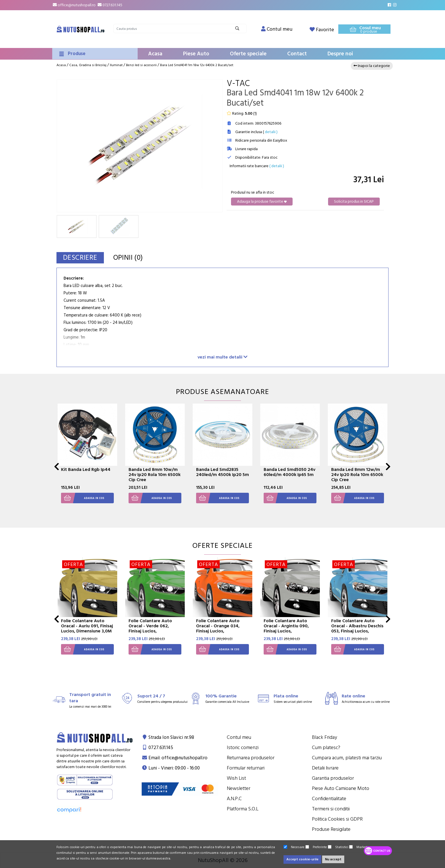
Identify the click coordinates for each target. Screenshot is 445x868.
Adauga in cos (83, 498)
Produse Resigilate (331, 829)
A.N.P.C (234, 799)
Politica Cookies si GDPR (337, 819)
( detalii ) (277, 166)
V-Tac (238, 84)
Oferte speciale (248, 54)
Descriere (80, 258)
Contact (297, 54)
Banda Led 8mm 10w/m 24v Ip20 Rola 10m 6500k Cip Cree (155, 475)
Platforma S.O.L (243, 809)
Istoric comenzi (243, 748)
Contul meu (239, 737)
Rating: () (242, 114)
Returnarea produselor (251, 758)
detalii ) (271, 132)
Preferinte (316, 847)
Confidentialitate (329, 799)
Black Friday (325, 737)
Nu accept (333, 859)
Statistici (338, 847)
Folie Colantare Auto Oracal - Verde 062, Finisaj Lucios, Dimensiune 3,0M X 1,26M (155, 628)
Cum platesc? (326, 748)
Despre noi (340, 54)
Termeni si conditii (331, 809)
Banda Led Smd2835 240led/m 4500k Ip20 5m (222, 472)
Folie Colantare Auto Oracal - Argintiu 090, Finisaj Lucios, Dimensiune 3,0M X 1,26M (290, 628)
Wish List (236, 778)
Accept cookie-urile (302, 859)
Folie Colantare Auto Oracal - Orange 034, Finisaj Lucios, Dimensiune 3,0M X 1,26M (222, 628)
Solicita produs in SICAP (354, 202)
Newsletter (239, 788)
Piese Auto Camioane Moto (341, 788)
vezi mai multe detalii (222, 357)
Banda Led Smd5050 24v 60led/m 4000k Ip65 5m (289, 472)
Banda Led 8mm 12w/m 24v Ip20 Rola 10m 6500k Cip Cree (357, 475)
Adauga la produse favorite (262, 202)
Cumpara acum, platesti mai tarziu (347, 758)
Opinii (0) (128, 258)
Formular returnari (246, 768)
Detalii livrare (325, 768)
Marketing (360, 847)
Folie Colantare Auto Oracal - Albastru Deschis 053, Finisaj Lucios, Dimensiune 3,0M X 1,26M (357, 628)
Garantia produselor (333, 778)
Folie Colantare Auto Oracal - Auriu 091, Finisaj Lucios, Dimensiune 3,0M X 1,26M (87, 628)
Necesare (294, 847)
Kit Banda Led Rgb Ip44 (86, 469)
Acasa (155, 54)
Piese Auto (196, 54)
